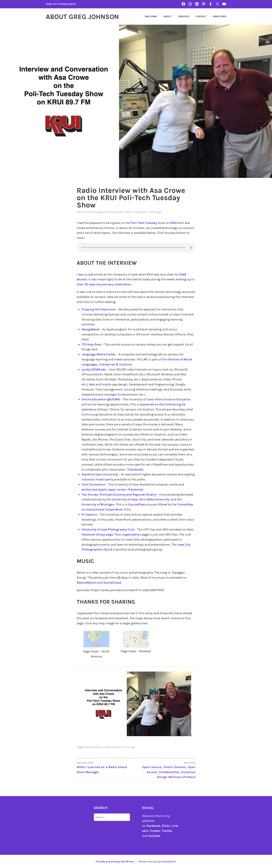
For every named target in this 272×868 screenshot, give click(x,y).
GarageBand (91, 329)
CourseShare (145, 504)
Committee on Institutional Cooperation (112, 509)
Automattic (170, 861)
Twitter (170, 831)
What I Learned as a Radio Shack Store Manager (106, 767)
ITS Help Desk (92, 344)
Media (128, 212)
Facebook (136, 469)
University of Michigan (104, 504)
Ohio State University (170, 499)
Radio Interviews (112, 747)
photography (140, 212)
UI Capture (90, 514)
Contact (201, 16)
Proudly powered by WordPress (114, 861)
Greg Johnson (105, 212)
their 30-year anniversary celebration (106, 284)
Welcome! (151, 16)
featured (90, 747)
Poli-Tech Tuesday (145, 223)
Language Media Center (100, 354)
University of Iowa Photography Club (109, 529)
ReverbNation (87, 582)
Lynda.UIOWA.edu (95, 369)
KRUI (175, 223)
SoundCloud (113, 582)
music (99, 747)
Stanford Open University (101, 474)
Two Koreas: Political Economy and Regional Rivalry (121, 494)
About (168, 16)
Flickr (167, 826)
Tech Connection (94, 484)
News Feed (220, 16)
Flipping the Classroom (99, 309)
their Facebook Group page (102, 534)
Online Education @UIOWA (102, 399)
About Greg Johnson (85, 17)
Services (184, 16)
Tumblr (158, 831)
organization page (145, 534)
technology (155, 212)
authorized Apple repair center (105, 489)
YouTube (154, 836)
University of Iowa (139, 499)
